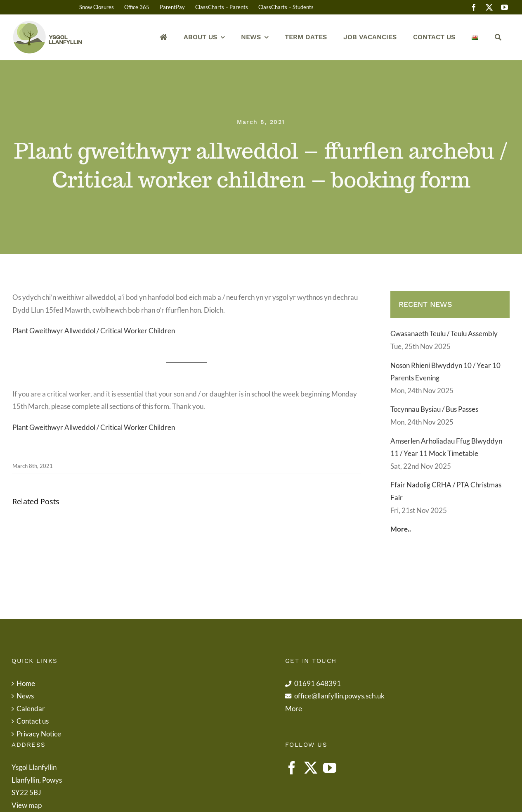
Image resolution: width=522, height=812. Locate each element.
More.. (401, 529)
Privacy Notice (39, 734)
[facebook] (474, 7)
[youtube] (504, 7)
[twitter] (489, 7)
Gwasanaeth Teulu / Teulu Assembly (444, 334)
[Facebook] (292, 768)
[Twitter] (311, 768)
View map (27, 805)
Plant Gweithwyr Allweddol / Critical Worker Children (94, 331)
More (294, 709)
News (25, 696)
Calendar (31, 709)
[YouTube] (330, 768)
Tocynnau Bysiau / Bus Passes (434, 409)
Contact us (33, 721)
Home (26, 683)
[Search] (498, 37)
